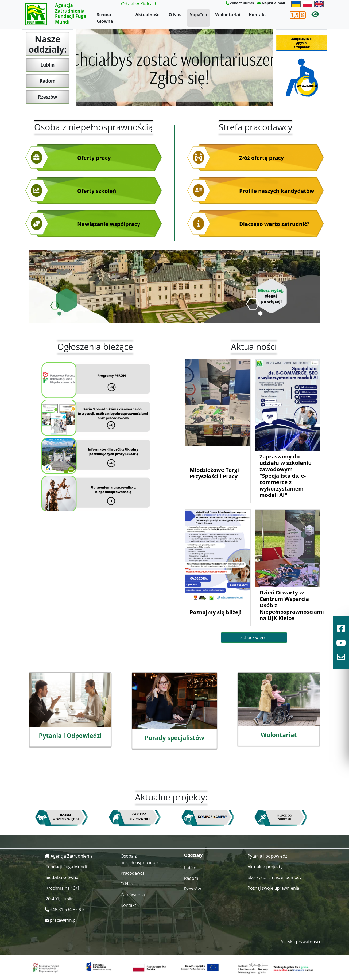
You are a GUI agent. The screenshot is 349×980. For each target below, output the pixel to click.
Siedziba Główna (62, 877)
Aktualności (148, 15)
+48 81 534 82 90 (67, 909)
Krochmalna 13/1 (63, 888)
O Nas (175, 15)
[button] (91, 68)
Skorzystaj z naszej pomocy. (275, 877)
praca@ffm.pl (63, 920)
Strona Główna (105, 18)
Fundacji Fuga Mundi (66, 867)
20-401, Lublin (60, 899)
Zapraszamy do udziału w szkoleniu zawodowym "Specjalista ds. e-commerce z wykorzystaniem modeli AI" (286, 476)
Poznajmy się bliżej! (216, 612)
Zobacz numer (242, 3)
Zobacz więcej (254, 637)
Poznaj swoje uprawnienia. (274, 888)
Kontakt (257, 15)
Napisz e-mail (274, 3)
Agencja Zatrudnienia (72, 856)
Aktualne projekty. (265, 867)
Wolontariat (228, 15)
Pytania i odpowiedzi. (268, 856)
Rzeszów (47, 97)
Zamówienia (133, 895)
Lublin (47, 65)
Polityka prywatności (300, 942)
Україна (198, 15)
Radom (47, 81)
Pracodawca (133, 873)
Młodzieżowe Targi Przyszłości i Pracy (214, 473)
